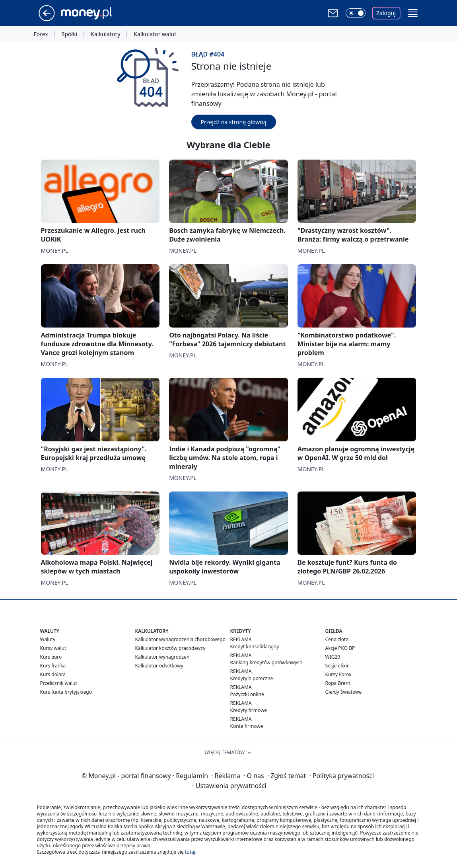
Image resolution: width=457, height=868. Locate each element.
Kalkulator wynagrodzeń (162, 657)
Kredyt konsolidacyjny (255, 647)
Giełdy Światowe (344, 692)
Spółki (69, 34)
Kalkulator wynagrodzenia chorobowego (180, 639)
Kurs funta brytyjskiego (66, 692)
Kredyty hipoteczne (252, 678)
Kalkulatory (105, 34)
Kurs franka (53, 666)
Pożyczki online (247, 694)
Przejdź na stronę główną (234, 122)
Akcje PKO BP (340, 648)
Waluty (48, 639)
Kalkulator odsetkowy (159, 666)
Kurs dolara (53, 674)
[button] (413, 13)
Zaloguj (386, 13)
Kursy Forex (338, 674)
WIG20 (333, 657)
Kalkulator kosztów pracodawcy (170, 648)
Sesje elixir (337, 666)
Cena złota (337, 639)
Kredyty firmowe (249, 710)
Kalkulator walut (155, 34)
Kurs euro (51, 657)
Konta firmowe (247, 726)
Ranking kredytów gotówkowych (266, 662)
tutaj (190, 852)
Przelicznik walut (59, 683)
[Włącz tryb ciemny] (356, 13)
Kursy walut (53, 648)
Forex (41, 34)
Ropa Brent (338, 683)
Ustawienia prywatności (229, 786)
